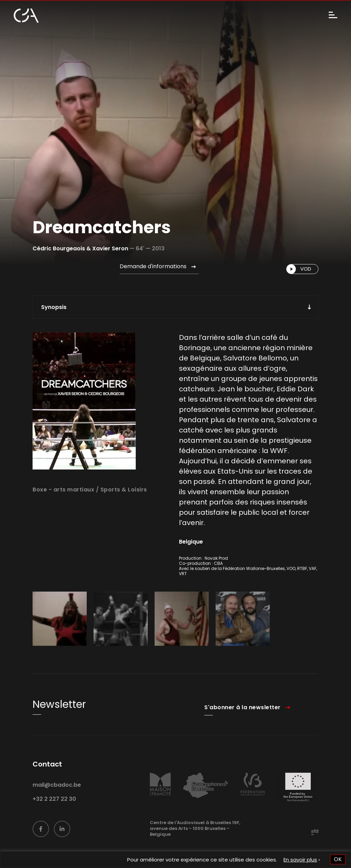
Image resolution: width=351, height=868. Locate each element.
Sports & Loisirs (124, 502)
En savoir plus (300, 860)
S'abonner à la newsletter (243, 720)
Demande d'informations (153, 266)
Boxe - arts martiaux (63, 502)
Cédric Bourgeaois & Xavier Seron (80, 248)
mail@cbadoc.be (57, 798)
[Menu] (333, 16)
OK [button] (338, 859)
